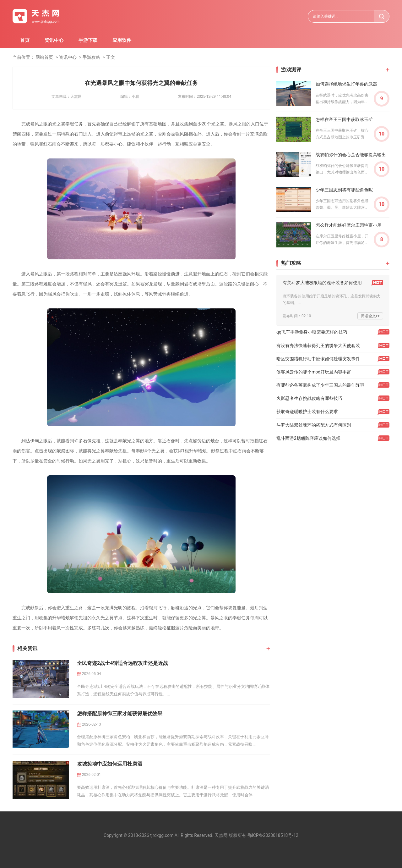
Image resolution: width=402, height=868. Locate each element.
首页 (25, 40)
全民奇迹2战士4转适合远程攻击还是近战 (122, 663)
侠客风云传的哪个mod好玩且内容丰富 (314, 372)
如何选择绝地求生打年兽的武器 (346, 84)
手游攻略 (91, 57)
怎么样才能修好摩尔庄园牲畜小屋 (349, 225)
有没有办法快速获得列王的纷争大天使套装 (318, 346)
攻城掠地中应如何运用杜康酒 (110, 764)
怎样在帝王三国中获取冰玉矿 (344, 119)
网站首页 (44, 57)
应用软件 (122, 40)
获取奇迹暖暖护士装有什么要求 (307, 412)
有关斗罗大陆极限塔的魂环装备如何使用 (322, 283)
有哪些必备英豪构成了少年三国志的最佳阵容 (320, 385)
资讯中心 (54, 40)
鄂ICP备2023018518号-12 (273, 835)
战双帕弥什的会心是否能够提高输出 (351, 155)
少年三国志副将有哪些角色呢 (344, 190)
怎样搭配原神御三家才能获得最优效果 (120, 713)
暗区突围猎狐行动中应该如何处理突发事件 (318, 359)
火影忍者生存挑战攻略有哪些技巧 (309, 398)
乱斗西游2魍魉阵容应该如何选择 (308, 438)
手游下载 (88, 40)
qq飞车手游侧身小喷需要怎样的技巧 (312, 332)
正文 (111, 57)
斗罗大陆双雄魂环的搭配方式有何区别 (314, 425)
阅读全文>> (370, 316)
